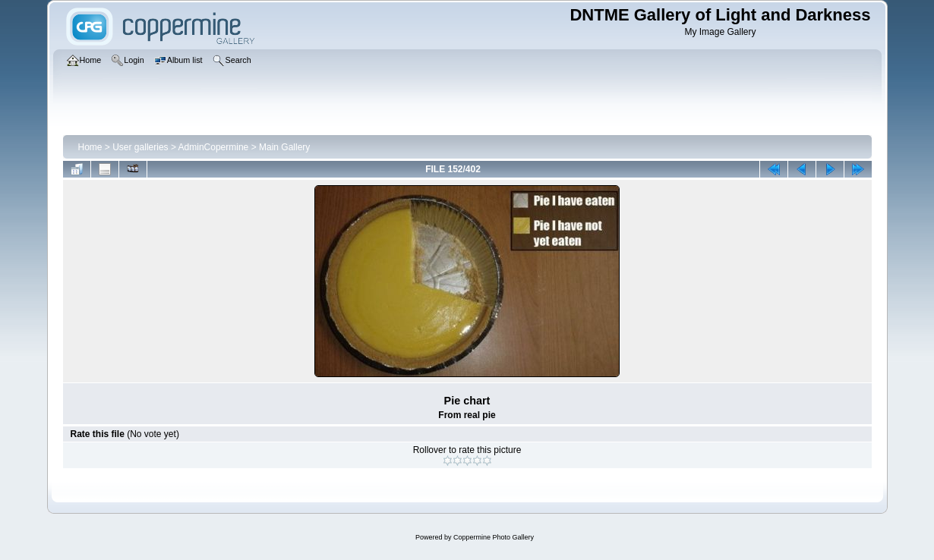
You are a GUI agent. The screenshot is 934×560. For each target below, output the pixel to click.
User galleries (140, 147)
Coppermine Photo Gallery (494, 537)
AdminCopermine (214, 147)
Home (90, 147)
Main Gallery (284, 147)
